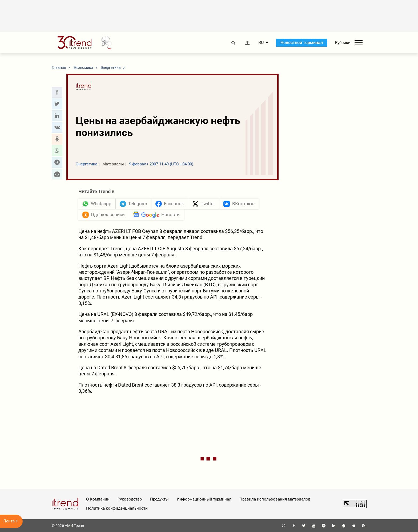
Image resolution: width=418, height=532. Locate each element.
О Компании (98, 499)
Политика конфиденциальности (117, 508)
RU (261, 43)
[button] (57, 92)
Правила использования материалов (275, 499)
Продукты (159, 499)
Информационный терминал (204, 499)
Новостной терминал (302, 43)
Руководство (130, 499)
